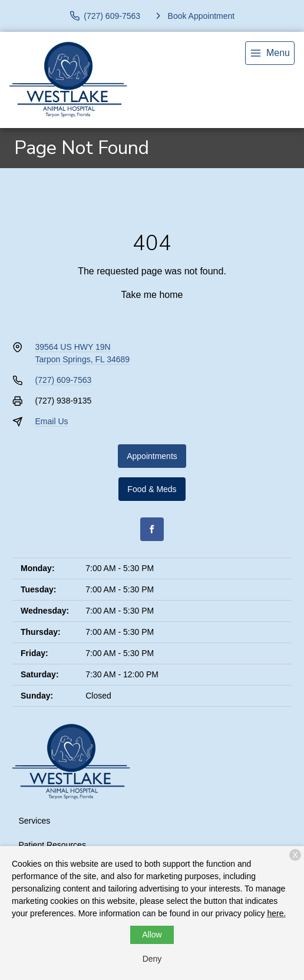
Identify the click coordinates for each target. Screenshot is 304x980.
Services (35, 821)
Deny (152, 959)
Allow (152, 935)
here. (276, 913)
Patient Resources (52, 845)
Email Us (52, 421)
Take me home (152, 295)
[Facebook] (152, 529)
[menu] (270, 53)
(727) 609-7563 (64, 380)
